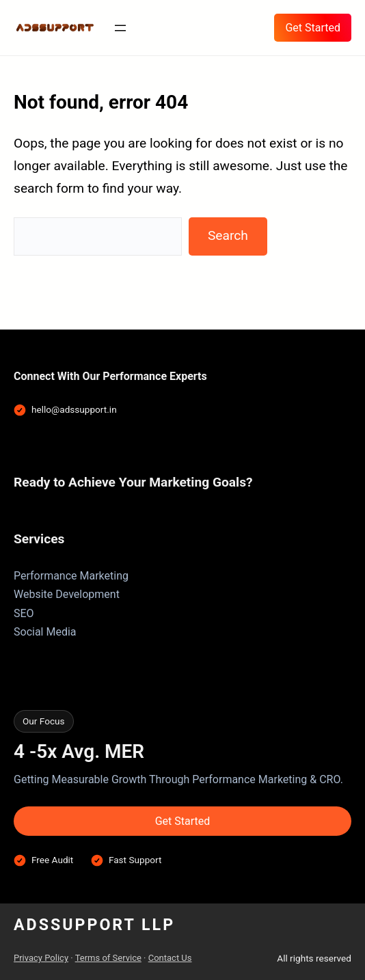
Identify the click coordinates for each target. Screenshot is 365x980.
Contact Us (170, 958)
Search (228, 235)
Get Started (313, 28)
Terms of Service (108, 958)
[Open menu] (120, 28)
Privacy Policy (41, 958)
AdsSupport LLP (94, 925)
